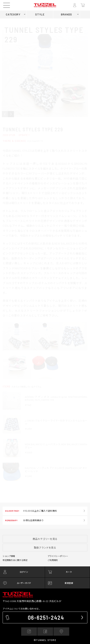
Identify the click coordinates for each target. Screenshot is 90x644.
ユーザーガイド (24, 583)
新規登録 (69, 583)
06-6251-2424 (46, 617)
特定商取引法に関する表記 (15, 560)
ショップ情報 (9, 556)
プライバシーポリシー (58, 556)
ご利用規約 (53, 560)
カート (69, 572)
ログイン (24, 572)
